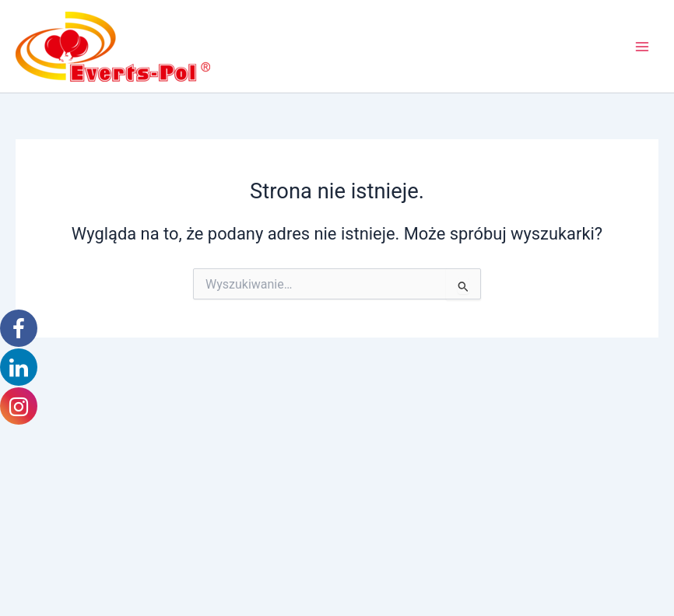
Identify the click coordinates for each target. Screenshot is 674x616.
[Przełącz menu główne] (642, 47)
